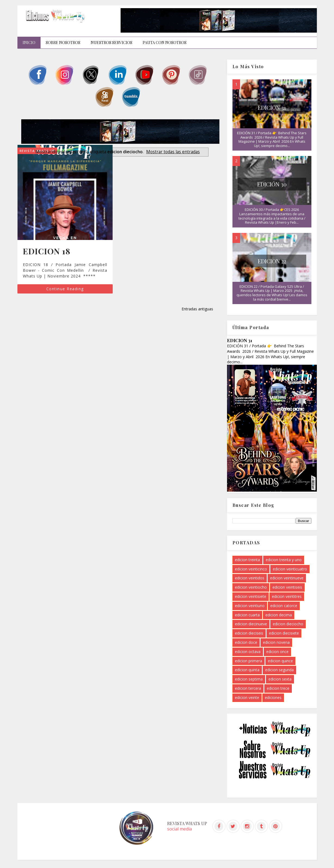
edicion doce (246, 642)
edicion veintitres (287, 596)
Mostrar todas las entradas (173, 152)
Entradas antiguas (197, 309)
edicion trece (278, 688)
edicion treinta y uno (284, 560)
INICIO (29, 43)
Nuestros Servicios (111, 43)
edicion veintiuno (250, 606)
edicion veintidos (250, 578)
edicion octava (248, 652)
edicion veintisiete (251, 596)
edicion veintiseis (287, 587)
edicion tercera (248, 688)
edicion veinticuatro (290, 569)
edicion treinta (247, 560)
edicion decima (279, 615)
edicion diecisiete (284, 633)
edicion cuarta (247, 615)
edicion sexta (280, 679)
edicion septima (249, 679)
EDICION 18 (47, 251)
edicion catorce (284, 606)
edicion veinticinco (251, 569)
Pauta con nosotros (165, 43)
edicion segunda (279, 670)
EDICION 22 (272, 261)
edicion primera (249, 661)
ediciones (273, 697)
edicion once (277, 652)
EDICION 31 (272, 107)
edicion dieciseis (249, 633)
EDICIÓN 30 (272, 184)
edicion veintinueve (287, 578)
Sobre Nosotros (63, 43)
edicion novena (276, 642)
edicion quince (280, 661)
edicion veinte (247, 697)
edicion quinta (247, 670)
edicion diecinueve (251, 624)
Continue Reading (65, 289)
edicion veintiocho (251, 587)
